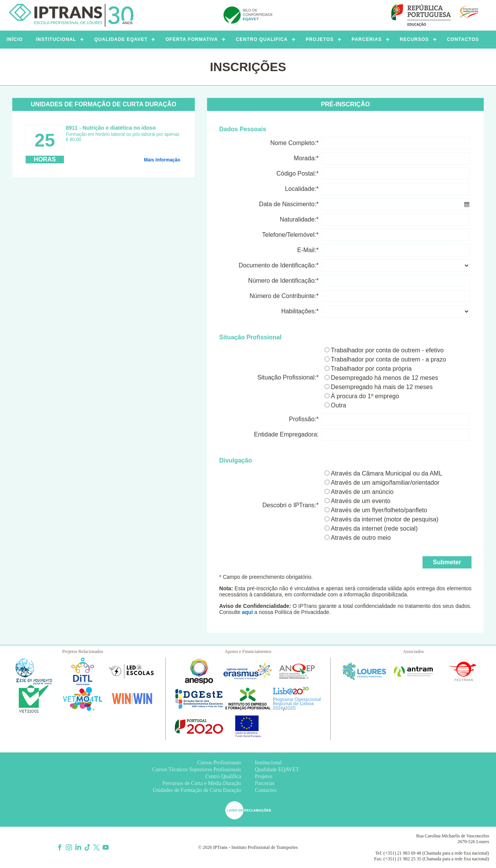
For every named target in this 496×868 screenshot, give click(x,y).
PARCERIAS (367, 39)
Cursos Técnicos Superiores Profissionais (197, 769)
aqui (247, 612)
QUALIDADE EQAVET (121, 39)
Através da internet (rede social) (374, 528)
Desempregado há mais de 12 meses (382, 387)
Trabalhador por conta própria (371, 369)
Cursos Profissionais (219, 763)
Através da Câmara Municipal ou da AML (386, 473)
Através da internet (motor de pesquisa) (384, 519)
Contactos (266, 790)
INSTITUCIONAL (56, 39)
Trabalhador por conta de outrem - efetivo (387, 350)
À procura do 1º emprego (365, 396)
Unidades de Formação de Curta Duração (197, 790)
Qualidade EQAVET (277, 769)
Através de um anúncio (362, 492)
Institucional (268, 763)
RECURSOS (414, 39)
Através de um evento (361, 501)
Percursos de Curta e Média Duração (202, 783)
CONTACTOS (463, 39)
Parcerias (265, 783)
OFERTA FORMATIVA (192, 39)
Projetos (264, 776)
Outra (338, 405)
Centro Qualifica (223, 776)
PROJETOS (320, 39)
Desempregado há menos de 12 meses (384, 378)
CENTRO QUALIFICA (262, 39)
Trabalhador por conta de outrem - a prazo (388, 359)
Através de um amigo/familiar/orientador (385, 483)
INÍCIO (15, 39)
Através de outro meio (361, 538)
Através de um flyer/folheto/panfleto (379, 510)
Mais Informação (162, 160)
